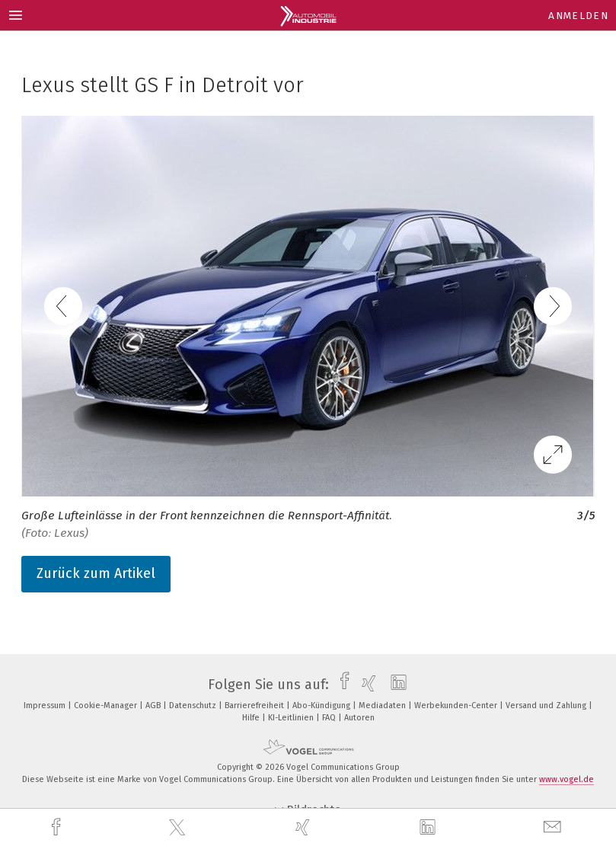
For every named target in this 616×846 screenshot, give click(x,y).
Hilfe (252, 718)
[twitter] (179, 828)
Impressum (46, 706)
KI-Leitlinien (292, 718)
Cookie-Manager (107, 706)
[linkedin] (429, 828)
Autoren (359, 718)
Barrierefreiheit (255, 706)
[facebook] (58, 827)
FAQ (330, 718)
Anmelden (578, 16)
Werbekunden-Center (457, 706)
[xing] (305, 827)
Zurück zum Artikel (96, 573)
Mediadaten (383, 706)
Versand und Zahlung (547, 706)
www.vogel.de (567, 779)
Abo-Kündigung (322, 706)
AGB (154, 706)
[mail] (554, 827)
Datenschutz (194, 706)
